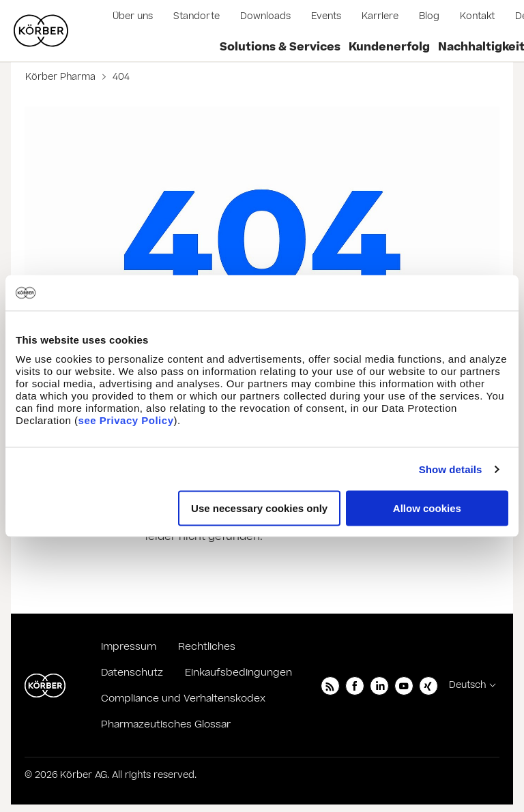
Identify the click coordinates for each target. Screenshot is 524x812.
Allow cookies (427, 508)
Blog (429, 16)
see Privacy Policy (126, 420)
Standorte (196, 16)
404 (120, 77)
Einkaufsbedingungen (238, 673)
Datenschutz (132, 673)
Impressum (129, 647)
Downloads (265, 16)
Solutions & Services (280, 47)
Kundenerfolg (389, 47)
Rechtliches (207, 647)
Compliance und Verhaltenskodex (183, 698)
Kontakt (477, 16)
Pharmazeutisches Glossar (166, 724)
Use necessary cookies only (259, 508)
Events (326, 16)
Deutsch (467, 685)
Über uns (133, 16)
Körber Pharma (62, 77)
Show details (451, 469)
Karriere (380, 16)
